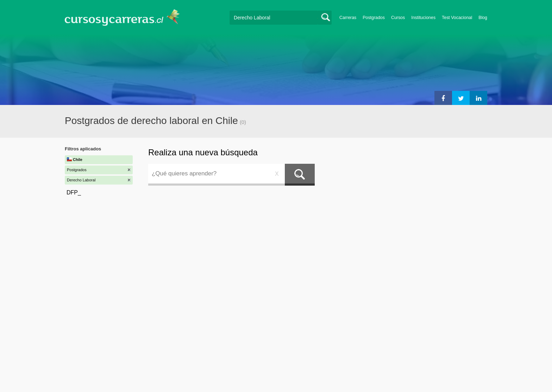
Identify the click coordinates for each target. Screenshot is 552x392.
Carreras (348, 18)
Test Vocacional (457, 18)
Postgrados (374, 18)
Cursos (398, 18)
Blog (483, 18)
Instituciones (423, 18)
